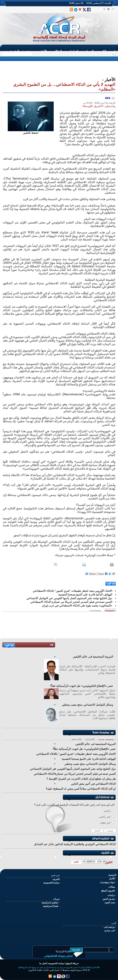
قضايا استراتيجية (51, 906)
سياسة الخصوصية (51, 883)
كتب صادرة (110, 931)
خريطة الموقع (72, 963)
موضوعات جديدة (106, 739)
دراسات (111, 895)
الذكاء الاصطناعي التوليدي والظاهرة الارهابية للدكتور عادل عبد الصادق (75, 844)
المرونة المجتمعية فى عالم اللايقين (93, 657)
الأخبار (112, 879)
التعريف (56, 879)
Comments (95, 610)
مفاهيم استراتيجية (50, 903)
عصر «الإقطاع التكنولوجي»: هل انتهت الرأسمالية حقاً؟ (82, 686)
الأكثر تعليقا (77, 739)
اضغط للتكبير (31, 133)
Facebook (110, 610)
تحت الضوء (110, 903)
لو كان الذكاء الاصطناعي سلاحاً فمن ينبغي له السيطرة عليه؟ (81, 789)
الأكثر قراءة (90, 739)
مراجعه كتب (109, 927)
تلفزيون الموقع (108, 891)
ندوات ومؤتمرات (107, 882)
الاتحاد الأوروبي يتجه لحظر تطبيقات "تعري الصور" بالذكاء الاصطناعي (76, 754)
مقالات (112, 887)
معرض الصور (109, 899)
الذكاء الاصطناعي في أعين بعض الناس (93, 784)
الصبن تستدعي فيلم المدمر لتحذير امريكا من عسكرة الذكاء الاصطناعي (75, 774)
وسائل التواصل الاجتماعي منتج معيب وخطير (87, 705)
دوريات (56, 899)
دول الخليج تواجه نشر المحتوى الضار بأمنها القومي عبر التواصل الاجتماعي (73, 769)
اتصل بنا (43, 963)
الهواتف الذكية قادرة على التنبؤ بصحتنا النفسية (89, 759)
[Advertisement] (59, 70)
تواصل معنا (98, 9)
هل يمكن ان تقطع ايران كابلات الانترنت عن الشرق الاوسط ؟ (81, 779)
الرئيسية (112, 875)
